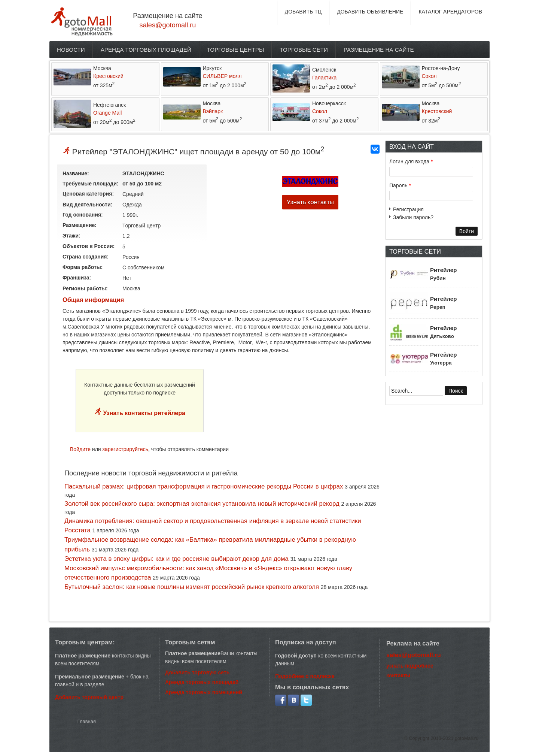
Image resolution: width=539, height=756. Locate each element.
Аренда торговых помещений (204, 692)
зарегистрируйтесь (126, 449)
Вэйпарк (213, 111)
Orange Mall (107, 113)
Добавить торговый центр (89, 697)
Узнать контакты (310, 202)
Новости (71, 50)
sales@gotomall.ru (168, 25)
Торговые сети (304, 50)
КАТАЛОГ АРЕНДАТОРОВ (450, 12)
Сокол (429, 76)
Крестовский (108, 76)
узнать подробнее (410, 666)
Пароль (400, 185)
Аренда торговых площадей (146, 50)
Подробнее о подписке (305, 676)
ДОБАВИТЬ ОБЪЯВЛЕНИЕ (370, 12)
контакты (398, 675)
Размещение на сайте (379, 50)
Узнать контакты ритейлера (143, 413)
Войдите (80, 449)
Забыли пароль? (413, 217)
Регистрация (408, 209)
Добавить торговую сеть (197, 672)
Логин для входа (411, 161)
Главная (87, 721)
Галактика (324, 78)
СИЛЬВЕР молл (222, 76)
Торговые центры (236, 50)
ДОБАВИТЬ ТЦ (303, 12)
